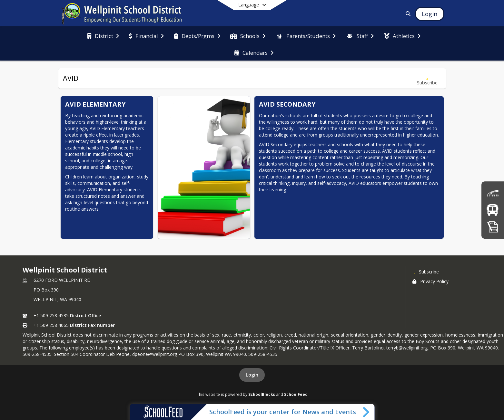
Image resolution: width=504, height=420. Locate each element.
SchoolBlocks (262, 394)
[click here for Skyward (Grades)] (493, 193)
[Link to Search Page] (407, 14)
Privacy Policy (430, 281)
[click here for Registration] (493, 227)
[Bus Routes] (493, 210)
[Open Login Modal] (430, 14)
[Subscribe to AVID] (427, 78)
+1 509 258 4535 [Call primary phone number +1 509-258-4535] (51, 315)
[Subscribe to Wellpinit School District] (426, 272)
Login (252, 375)
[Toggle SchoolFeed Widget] (366, 412)
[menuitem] (103, 35)
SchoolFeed (296, 394)
